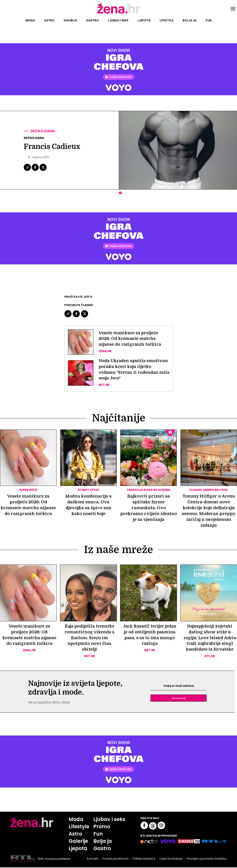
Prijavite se (179, 699)
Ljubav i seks (118, 20)
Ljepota (144, 20)
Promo (102, 827)
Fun (209, 20)
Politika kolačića (144, 859)
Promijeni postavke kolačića (206, 859)
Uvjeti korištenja (171, 859)
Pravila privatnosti (115, 859)
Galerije (70, 20)
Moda (30, 20)
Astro (49, 20)
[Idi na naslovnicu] (118, 13)
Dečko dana (43, 131)
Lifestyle (167, 20)
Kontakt (92, 859)
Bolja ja (190, 20)
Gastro (92, 20)
